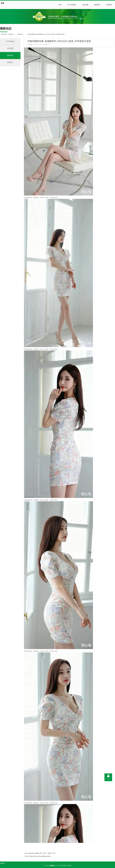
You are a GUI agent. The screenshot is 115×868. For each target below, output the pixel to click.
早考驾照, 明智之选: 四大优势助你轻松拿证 (39, 856)
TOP (108, 779)
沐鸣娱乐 (11, 34)
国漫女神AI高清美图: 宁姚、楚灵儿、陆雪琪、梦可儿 (42, 853)
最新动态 (97, 5)
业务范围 (85, 5)
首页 (60, 5)
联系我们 (109, 5)
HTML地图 (68, 866)
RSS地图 (63, 866)
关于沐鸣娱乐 (72, 5)
